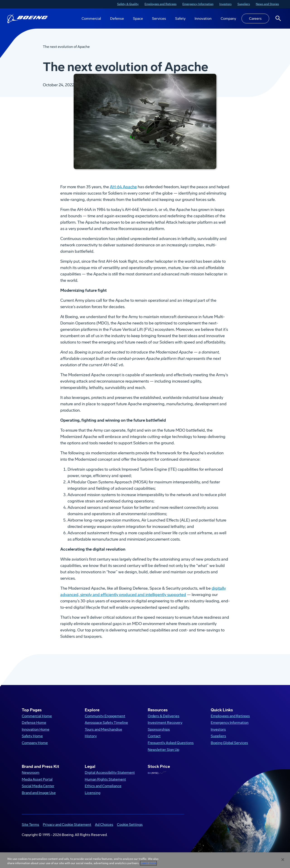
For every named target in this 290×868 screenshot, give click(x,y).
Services (159, 19)
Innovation (203, 19)
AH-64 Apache (123, 192)
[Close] (283, 860)
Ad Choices (104, 829)
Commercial (91, 19)
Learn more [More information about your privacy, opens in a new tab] (148, 863)
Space (138, 19)
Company (228, 19)
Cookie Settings (130, 829)
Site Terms (30, 829)
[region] (145, 860)
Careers (255, 19)
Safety (180, 19)
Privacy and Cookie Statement (67, 829)
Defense (117, 19)
